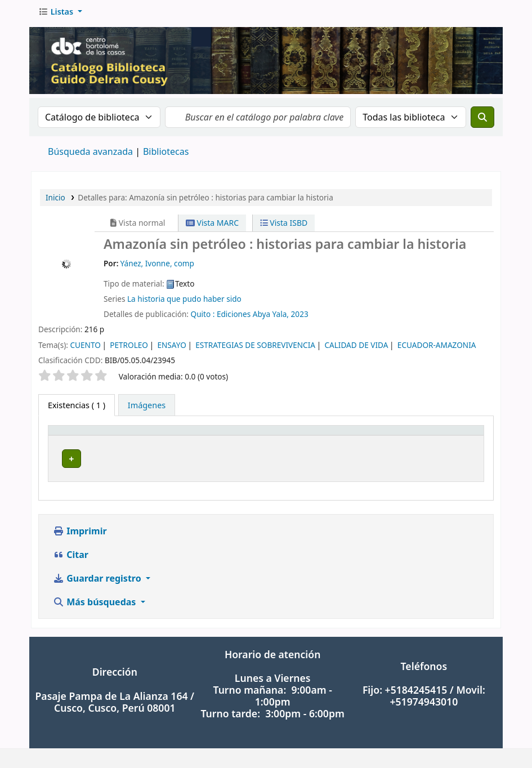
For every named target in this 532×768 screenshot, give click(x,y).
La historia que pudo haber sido (184, 302)
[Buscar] (482, 120)
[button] (60, 15)
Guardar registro (98, 573)
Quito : (203, 317)
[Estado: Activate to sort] (455, 440)
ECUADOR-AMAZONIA (437, 348)
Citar (71, 549)
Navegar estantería (356, 462)
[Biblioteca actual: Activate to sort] (184, 440)
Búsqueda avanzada (90, 155)
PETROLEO (129, 348)
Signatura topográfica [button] (285, 439)
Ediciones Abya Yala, (253, 317)
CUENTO (85, 348)
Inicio (55, 201)
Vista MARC (212, 226)
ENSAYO (171, 348)
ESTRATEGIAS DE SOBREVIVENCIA (255, 348)
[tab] (147, 409)
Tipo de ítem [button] (78, 439)
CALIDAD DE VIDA (356, 348)
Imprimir (80, 525)
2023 (300, 317)
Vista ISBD (284, 226)
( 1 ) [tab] (77, 408)
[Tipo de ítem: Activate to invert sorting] (90, 440)
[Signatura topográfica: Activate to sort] (331, 440)
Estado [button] (445, 439)
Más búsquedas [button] (96, 596)
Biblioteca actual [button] (171, 439)
